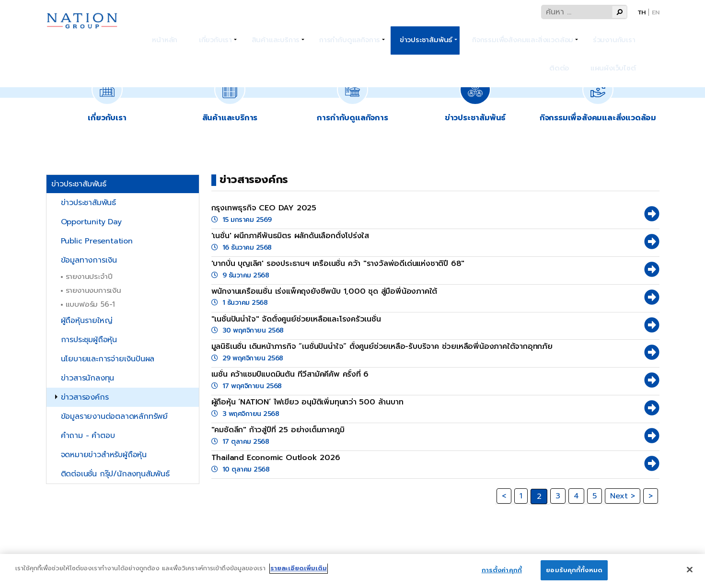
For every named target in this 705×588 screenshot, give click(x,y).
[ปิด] (690, 574)
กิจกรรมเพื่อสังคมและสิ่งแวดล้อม (501, 34)
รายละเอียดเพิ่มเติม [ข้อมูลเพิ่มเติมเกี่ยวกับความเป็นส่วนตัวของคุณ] (299, 573)
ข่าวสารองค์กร (85, 397)
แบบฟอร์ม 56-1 (91, 304)
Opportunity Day (91, 222)
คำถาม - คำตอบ (88, 436)
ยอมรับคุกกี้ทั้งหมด (574, 575)
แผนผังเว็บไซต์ (618, 49)
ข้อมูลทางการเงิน (89, 260)
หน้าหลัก (171, 34)
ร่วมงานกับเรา (587, 34)
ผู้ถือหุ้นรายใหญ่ (87, 321)
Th (642, 12)
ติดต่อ (630, 34)
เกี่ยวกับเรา (212, 34)
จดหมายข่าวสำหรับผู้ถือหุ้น (104, 455)
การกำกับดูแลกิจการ (337, 34)
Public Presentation (97, 241)
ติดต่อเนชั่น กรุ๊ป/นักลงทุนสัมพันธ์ (115, 474)
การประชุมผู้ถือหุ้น (89, 340)
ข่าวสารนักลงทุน (88, 378)
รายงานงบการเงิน (93, 290)
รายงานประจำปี (89, 276)
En (656, 12)
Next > (623, 496)
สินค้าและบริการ (268, 34)
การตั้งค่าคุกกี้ (502, 575)
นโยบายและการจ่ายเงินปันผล (108, 359)
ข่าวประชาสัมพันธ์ (408, 34)
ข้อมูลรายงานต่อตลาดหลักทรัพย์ (114, 416)
